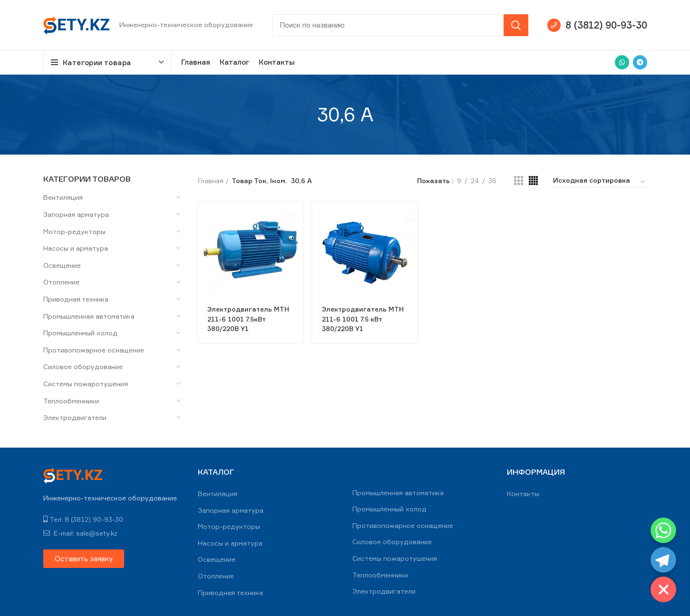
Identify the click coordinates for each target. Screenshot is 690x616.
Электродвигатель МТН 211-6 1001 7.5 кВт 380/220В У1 (364, 318)
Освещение (62, 265)
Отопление (61, 282)
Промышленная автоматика (89, 316)
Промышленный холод (80, 333)
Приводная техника (76, 299)
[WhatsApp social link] (622, 62)
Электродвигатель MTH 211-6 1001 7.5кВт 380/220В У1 (249, 318)
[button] (84, 559)
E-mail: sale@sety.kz (80, 533)
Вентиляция (63, 197)
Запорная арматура (76, 214)
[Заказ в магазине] (600, 182)
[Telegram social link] (640, 62)
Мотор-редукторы (74, 231)
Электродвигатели (75, 417)
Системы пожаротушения (86, 384)
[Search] (400, 25)
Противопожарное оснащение (94, 350)
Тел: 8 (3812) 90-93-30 (83, 519)
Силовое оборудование (83, 367)
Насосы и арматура (76, 248)
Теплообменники (71, 401)
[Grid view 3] (519, 181)
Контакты (523, 494)
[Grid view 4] (533, 181)
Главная (211, 181)
